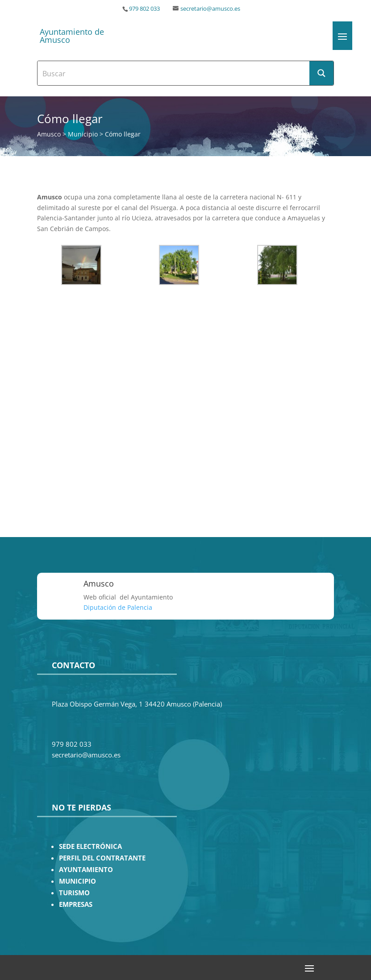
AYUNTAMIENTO (86, 870)
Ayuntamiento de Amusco (72, 36)
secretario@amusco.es (210, 9)
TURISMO (74, 893)
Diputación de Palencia (118, 607)
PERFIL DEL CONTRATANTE (102, 858)
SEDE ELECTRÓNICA (90, 846)
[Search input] (174, 73)
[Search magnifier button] (321, 73)
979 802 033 (144, 9)
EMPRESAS (76, 904)
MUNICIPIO (77, 881)
